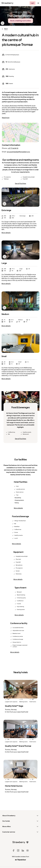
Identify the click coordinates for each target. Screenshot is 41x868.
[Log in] (33, 3)
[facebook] (13, 850)
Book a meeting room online (20, 21)
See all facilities (20, 184)
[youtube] (28, 850)
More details (6, 233)
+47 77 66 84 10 (13, 148)
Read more (6, 118)
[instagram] (18, 850)
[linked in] (23, 850)
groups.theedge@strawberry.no (18, 152)
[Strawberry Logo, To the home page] (7, 3)
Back (6, 29)
